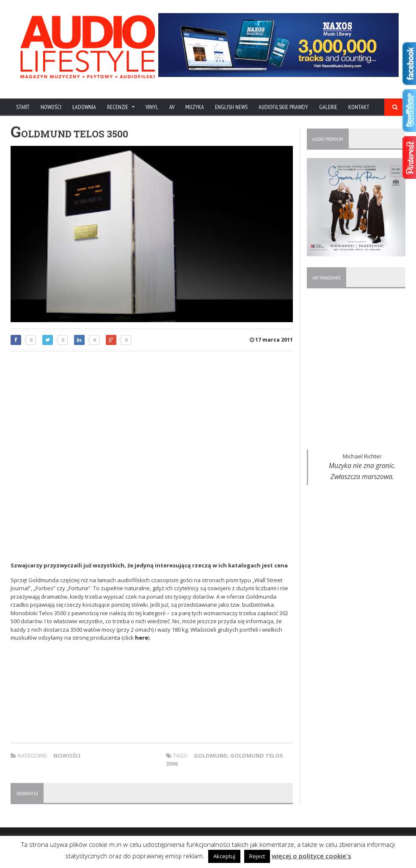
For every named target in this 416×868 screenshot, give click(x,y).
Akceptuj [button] (224, 856)
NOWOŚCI (51, 107)
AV (172, 107)
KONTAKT (359, 107)
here (142, 638)
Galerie (328, 107)
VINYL (152, 107)
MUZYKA (195, 107)
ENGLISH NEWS (231, 107)
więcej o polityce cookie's (311, 856)
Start (23, 107)
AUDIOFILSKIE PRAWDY (283, 107)
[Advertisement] (152, 419)
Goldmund (211, 756)
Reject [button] (257, 856)
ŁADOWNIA (84, 107)
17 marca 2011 (271, 340)
